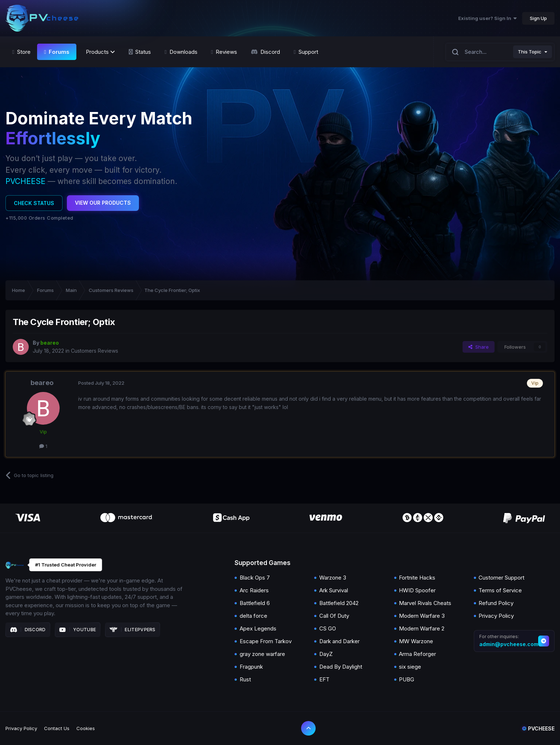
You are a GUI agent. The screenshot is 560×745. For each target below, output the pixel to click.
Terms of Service (500, 590)
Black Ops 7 (255, 578)
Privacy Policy (496, 616)
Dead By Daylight (341, 667)
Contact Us (57, 728)
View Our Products (103, 203)
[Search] (455, 52)
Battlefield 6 (255, 603)
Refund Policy (496, 603)
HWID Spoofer (417, 590)
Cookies (86, 728)
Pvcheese (538, 728)
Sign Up (538, 18)
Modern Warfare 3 (422, 616)
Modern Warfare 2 (422, 628)
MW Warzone (416, 641)
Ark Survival (334, 590)
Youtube (78, 630)
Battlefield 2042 (339, 603)
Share (479, 347)
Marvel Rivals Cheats (425, 603)
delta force (253, 616)
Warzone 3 (333, 578)
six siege (410, 667)
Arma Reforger (417, 654)
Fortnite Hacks (417, 578)
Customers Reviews (95, 351)
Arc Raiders (254, 590)
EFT (324, 679)
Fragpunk (251, 667)
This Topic (530, 52)
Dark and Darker (339, 641)
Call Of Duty (334, 616)
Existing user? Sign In (487, 18)
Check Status (34, 203)
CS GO (328, 628)
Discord (28, 630)
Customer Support (501, 578)
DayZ (326, 654)
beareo (42, 383)
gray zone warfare (262, 654)
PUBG (407, 679)
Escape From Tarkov (266, 641)
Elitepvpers (133, 630)
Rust (245, 679)
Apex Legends (258, 628)
